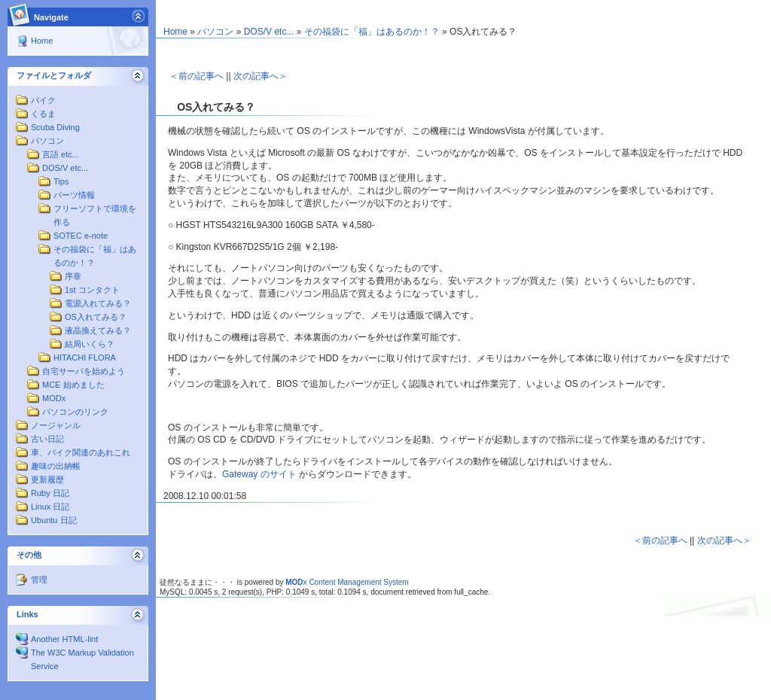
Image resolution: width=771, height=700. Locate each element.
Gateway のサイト (259, 474)
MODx (54, 398)
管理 (39, 580)
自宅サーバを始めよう (84, 371)
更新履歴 (47, 479)
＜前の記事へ (197, 76)
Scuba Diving (55, 127)
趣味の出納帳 (56, 466)
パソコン (47, 141)
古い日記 (47, 439)
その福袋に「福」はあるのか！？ (372, 32)
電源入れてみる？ (98, 303)
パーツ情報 (74, 195)
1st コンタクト (92, 290)
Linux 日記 (50, 507)
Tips (61, 181)
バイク (43, 100)
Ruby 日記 (50, 493)
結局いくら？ (90, 344)
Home (42, 41)
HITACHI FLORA (85, 358)
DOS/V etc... (65, 168)
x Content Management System (347, 582)
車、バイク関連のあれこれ (81, 452)
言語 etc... (61, 154)
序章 (73, 276)
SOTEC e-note (81, 236)
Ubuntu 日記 (54, 520)
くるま (43, 114)
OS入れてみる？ (96, 317)
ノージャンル (56, 425)
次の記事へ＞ (261, 76)
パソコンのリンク (75, 412)
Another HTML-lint (64, 639)
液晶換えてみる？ (98, 330)
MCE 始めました (73, 385)
